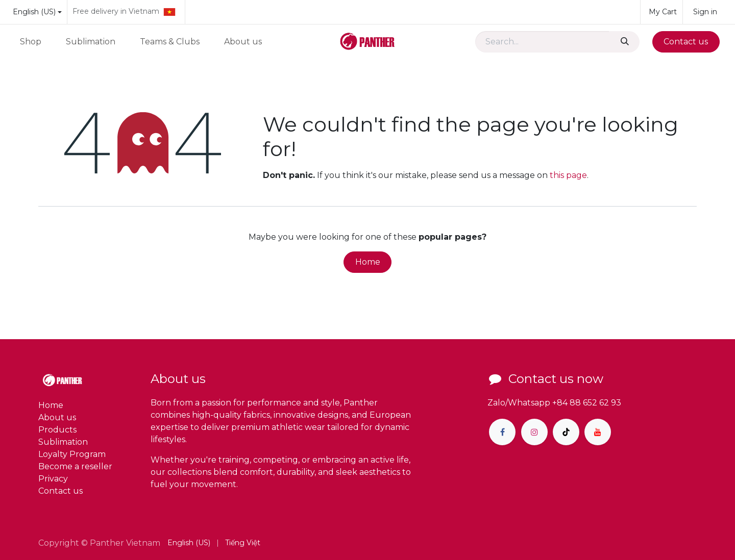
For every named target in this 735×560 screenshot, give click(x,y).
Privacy (53, 479)
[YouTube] (598, 432)
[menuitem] (31, 42)
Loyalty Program (72, 454)
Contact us (686, 42)
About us (57, 417)
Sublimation (63, 442)
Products (57, 430)
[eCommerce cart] (661, 12)
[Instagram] (534, 432)
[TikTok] (566, 432)
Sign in (705, 12)
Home (368, 262)
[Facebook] (502, 432)
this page (568, 175)
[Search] (624, 42)
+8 (557, 403)
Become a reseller (75, 466)
